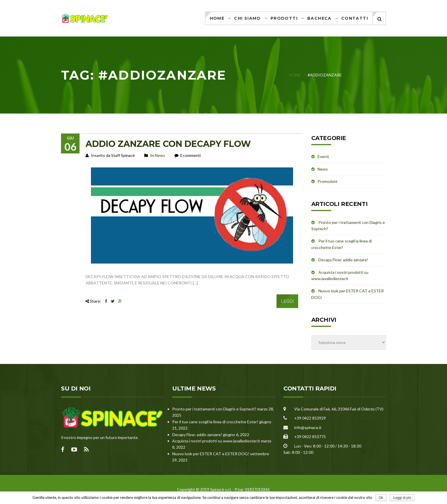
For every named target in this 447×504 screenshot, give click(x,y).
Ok (381, 498)
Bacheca (319, 18)
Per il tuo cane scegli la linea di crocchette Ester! (215, 422)
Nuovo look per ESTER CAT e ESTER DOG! (211, 454)
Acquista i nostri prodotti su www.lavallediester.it (216, 441)
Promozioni (327, 181)
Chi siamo (247, 18)
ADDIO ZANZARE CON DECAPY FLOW (168, 144)
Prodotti (284, 18)
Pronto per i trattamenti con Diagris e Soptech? (214, 409)
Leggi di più (402, 498)
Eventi (323, 156)
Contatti (355, 18)
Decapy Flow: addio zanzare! (343, 260)
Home (217, 18)
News (160, 155)
